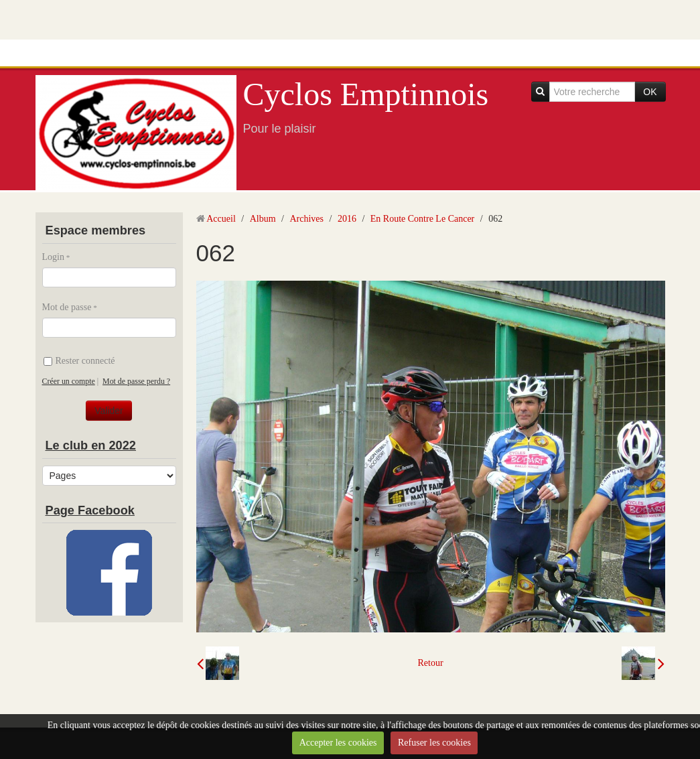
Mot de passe (67, 307)
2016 (347, 219)
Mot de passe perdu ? (136, 381)
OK (650, 92)
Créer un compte (69, 381)
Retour (430, 663)
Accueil (221, 219)
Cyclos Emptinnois (366, 94)
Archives (306, 219)
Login (53, 257)
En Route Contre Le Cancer (423, 219)
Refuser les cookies (434, 743)
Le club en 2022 (91, 445)
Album (263, 219)
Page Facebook (90, 510)
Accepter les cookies (338, 743)
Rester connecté (79, 361)
